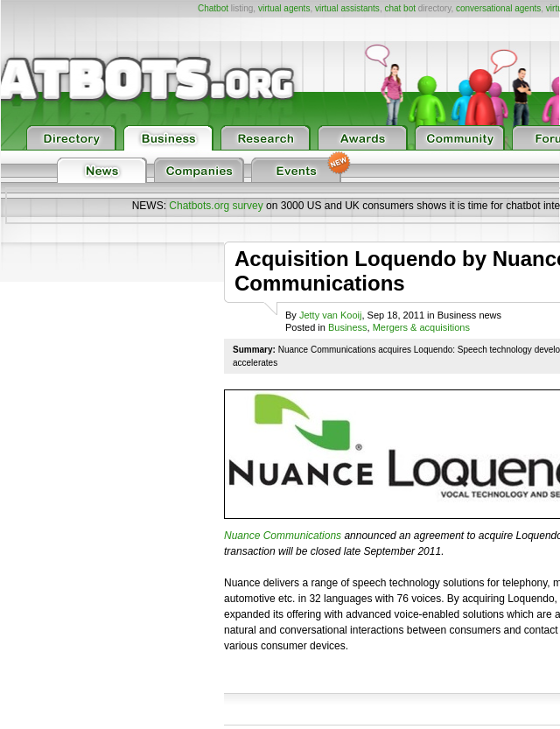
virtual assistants (347, 8)
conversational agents (498, 8)
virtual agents (284, 8)
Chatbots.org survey (216, 206)
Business (348, 327)
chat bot (400, 8)
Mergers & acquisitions (421, 327)
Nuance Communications (283, 536)
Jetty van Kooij (331, 315)
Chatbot (213, 8)
